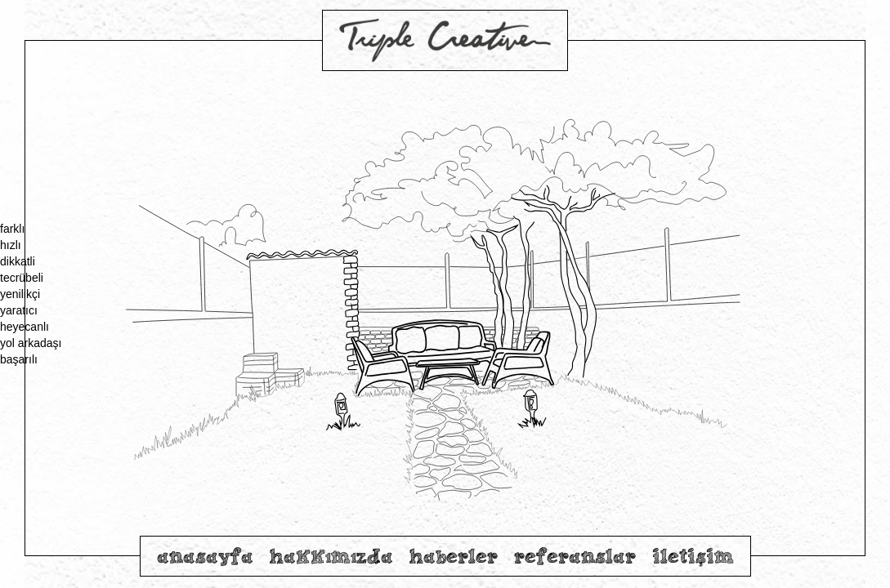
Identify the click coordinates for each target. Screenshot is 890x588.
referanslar (575, 556)
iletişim (693, 556)
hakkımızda (331, 556)
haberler (454, 556)
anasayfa (205, 556)
